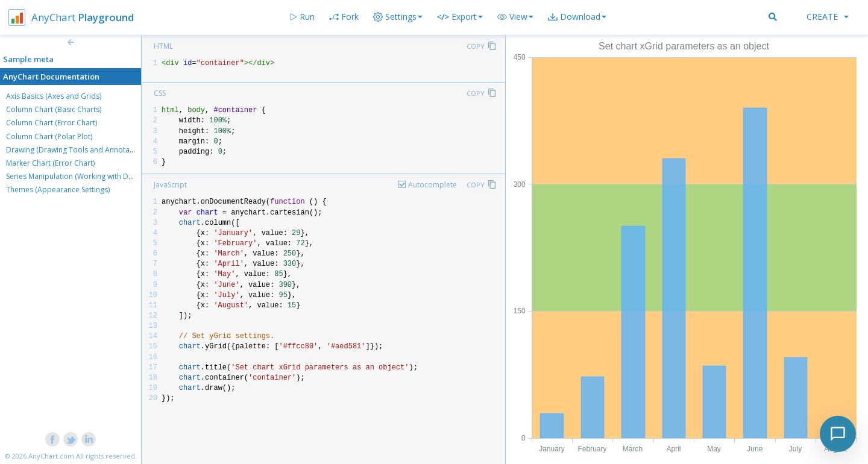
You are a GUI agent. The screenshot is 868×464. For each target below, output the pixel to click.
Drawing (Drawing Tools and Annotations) (77, 150)
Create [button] (828, 17)
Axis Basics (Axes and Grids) (54, 96)
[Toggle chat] (838, 434)
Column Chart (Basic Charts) (54, 109)
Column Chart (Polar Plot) (49, 136)
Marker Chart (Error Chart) (50, 163)
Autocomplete (432, 185)
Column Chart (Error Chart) (52, 123)
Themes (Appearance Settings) (58, 190)
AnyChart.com (51, 456)
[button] (515, 17)
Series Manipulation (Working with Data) (74, 176)
